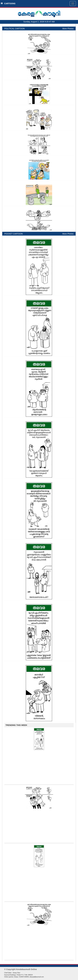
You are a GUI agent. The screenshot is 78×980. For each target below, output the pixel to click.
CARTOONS (8, 4)
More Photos (68, 29)
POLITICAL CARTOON (14, 29)
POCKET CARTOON (14, 234)
